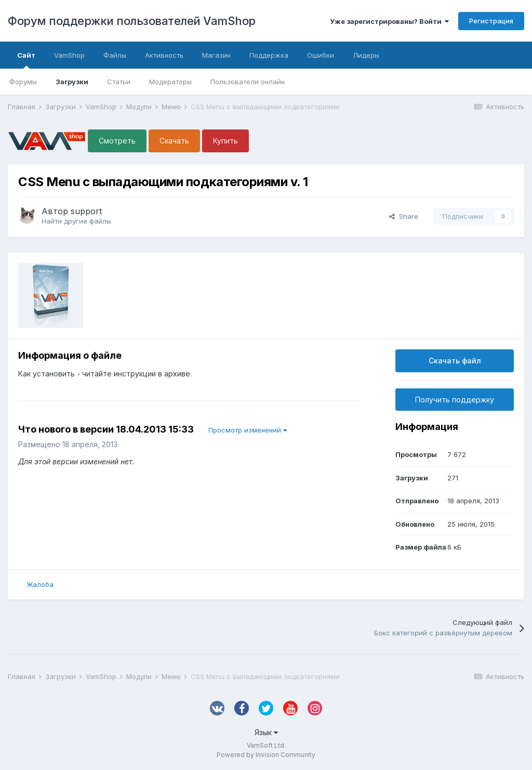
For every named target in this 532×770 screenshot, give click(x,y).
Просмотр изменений (248, 430)
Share (404, 216)
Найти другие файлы (76, 221)
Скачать (174, 141)
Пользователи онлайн (248, 82)
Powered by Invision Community (266, 755)
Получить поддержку (455, 400)
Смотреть (117, 141)
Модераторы (170, 82)
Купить (225, 141)
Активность (164, 55)
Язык (266, 732)
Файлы (115, 55)
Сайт (26, 60)
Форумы (23, 82)
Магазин (216, 55)
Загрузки (72, 82)
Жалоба (40, 584)
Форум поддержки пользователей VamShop (132, 21)
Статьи (119, 82)
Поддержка (269, 55)
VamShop (69, 55)
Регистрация (491, 21)
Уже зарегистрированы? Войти (389, 21)
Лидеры (366, 55)
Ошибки (321, 55)
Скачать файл (455, 361)
